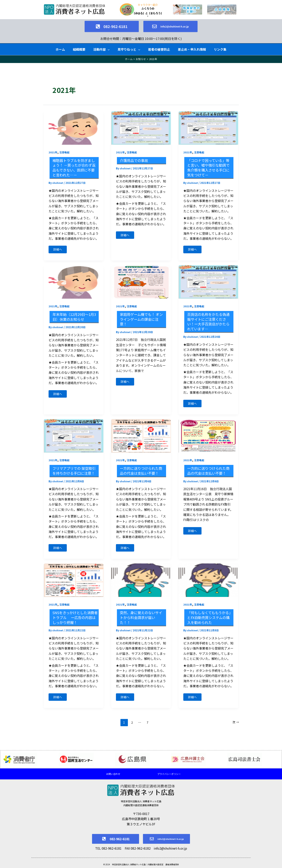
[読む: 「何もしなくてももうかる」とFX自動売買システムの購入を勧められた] (208, 585)
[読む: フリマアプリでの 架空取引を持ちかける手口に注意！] (74, 434)
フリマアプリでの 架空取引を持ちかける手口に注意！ (74, 472)
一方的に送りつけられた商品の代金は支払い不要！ (141, 472)
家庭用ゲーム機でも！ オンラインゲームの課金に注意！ (142, 316)
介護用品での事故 (136, 156)
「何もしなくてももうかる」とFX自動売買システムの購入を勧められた (209, 622)
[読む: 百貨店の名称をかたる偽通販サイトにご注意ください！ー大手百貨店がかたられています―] (208, 279)
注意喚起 (65, 148)
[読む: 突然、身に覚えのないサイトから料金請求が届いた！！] (141, 585)
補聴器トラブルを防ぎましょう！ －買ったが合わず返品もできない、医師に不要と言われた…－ (74, 163)
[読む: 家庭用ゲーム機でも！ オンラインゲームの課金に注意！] (141, 279)
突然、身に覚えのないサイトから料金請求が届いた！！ (141, 622)
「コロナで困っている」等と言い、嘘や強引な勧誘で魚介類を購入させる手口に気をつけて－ (209, 163)
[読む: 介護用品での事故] (141, 123)
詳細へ (59, 245)
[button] (108, 45)
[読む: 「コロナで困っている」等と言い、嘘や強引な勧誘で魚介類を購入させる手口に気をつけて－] (208, 123)
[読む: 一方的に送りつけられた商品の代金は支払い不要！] (141, 434)
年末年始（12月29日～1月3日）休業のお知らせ (74, 314)
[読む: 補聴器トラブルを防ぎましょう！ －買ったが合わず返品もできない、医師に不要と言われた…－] (74, 123)
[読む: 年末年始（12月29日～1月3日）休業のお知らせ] (74, 279)
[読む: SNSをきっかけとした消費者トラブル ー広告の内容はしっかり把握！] (74, 585)
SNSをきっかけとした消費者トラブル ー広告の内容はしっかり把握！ (74, 622)
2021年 (53, 148)
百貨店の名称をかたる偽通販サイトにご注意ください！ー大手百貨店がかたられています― (209, 319)
